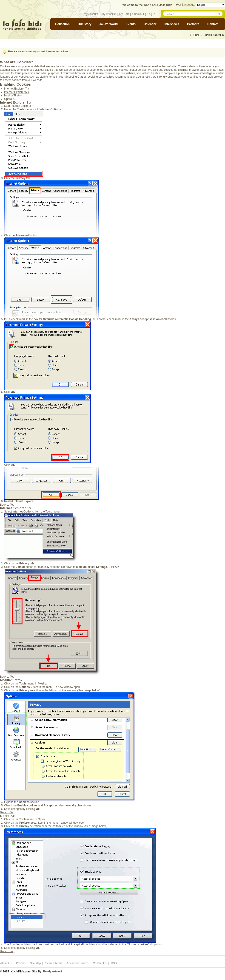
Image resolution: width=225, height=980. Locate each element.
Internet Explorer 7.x (17, 89)
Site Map (35, 963)
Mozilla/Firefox (13, 96)
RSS (114, 963)
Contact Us (100, 963)
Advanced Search (78, 963)
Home (197, 35)
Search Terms (54, 963)
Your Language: (186, 5)
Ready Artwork (53, 972)
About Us (6, 963)
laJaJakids (22, 25)
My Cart (124, 14)
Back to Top (7, 505)
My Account (91, 14)
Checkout (138, 14)
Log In (151, 14)
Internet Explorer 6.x (17, 92)
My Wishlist (109, 14)
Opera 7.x (10, 99)
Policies (21, 963)
